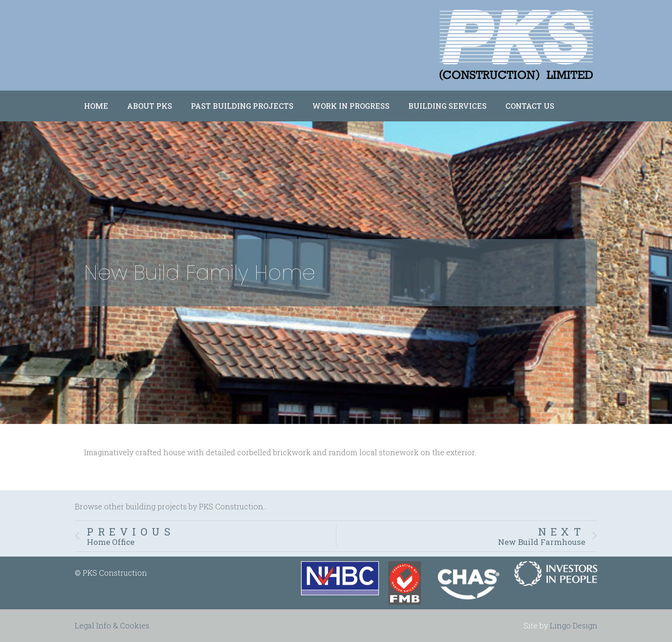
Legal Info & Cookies (112, 625)
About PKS (150, 106)
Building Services (448, 106)
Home (96, 106)
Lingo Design (574, 625)
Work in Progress (351, 106)
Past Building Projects (242, 106)
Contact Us (530, 106)
